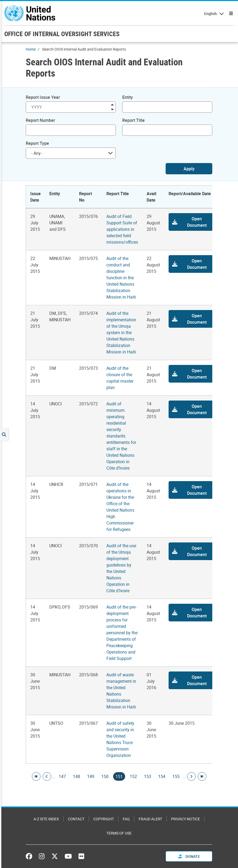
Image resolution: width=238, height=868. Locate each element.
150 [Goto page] (105, 776)
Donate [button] (189, 856)
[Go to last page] (202, 776)
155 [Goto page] (176, 776)
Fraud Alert (150, 819)
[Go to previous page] (47, 776)
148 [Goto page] (77, 776)
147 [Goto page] (62, 776)
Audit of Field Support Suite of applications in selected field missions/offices (122, 229)
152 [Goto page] (133, 776)
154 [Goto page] (162, 776)
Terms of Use (119, 833)
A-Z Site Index (46, 819)
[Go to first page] (36, 776)
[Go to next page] (191, 776)
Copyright (104, 819)
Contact (76, 819)
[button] (192, 222)
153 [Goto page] (148, 776)
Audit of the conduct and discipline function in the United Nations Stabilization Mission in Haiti (121, 278)
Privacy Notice (185, 819)
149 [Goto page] (91, 776)
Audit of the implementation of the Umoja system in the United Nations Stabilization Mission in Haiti (121, 333)
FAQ (126, 819)
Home (31, 49)
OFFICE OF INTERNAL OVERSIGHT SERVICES (62, 34)
